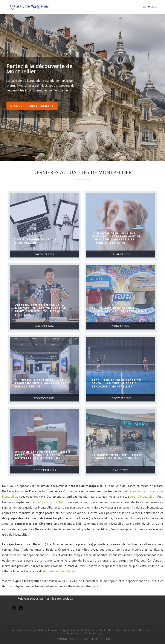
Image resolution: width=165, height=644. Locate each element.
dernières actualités (50, 502)
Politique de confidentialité (28, 630)
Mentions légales (59, 630)
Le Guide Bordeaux (139, 630)
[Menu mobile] (150, 7)
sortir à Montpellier (143, 497)
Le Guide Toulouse (112, 630)
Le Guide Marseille (85, 630)
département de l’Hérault (60, 571)
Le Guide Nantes (72, 633)
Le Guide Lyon (94, 633)
